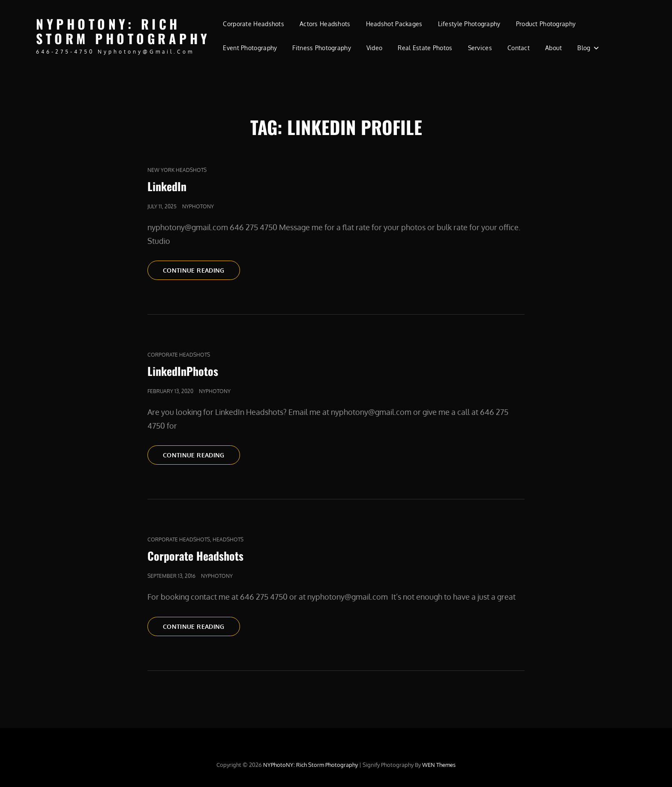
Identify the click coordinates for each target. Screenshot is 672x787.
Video (374, 48)
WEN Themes (439, 765)
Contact (519, 48)
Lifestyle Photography (469, 24)
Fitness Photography (322, 48)
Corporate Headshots (253, 24)
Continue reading (201, 270)
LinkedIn (167, 186)
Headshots (228, 539)
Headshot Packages (394, 24)
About (553, 48)
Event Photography (250, 48)
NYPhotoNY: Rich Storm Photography (123, 31)
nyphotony (198, 206)
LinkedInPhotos (183, 371)
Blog (584, 48)
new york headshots (177, 170)
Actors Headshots (325, 24)
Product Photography (546, 24)
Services (480, 48)
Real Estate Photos (425, 48)
